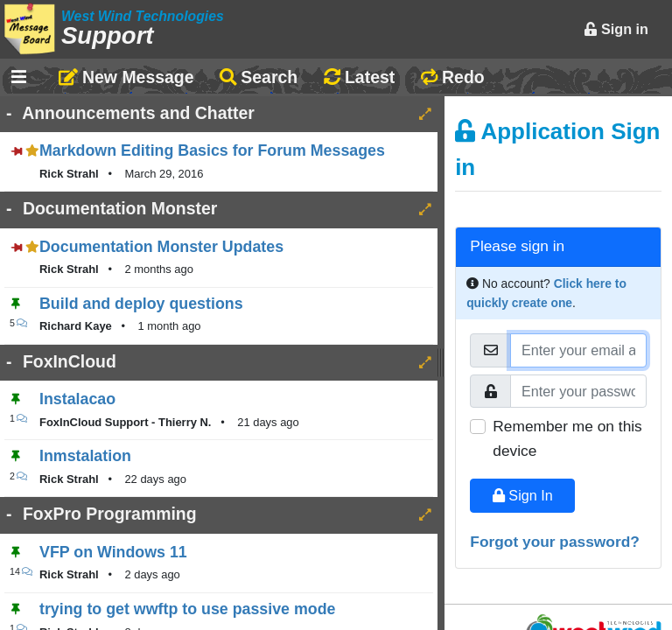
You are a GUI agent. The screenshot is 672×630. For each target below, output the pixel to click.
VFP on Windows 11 (113, 552)
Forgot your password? (555, 542)
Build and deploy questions (141, 304)
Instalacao (77, 399)
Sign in (616, 29)
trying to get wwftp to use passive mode (187, 609)
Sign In (523, 495)
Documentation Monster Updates (161, 247)
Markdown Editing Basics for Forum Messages (212, 150)
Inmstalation (85, 456)
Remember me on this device (567, 438)
